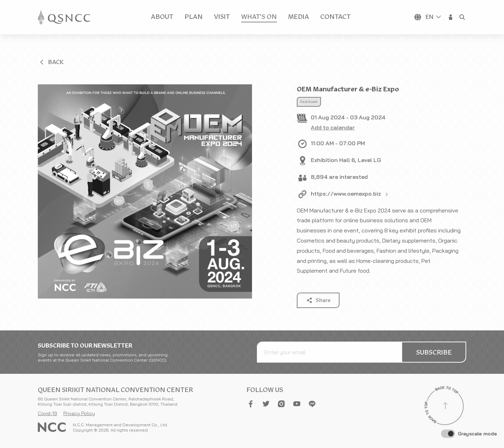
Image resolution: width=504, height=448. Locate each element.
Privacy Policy (79, 413)
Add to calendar (333, 127)
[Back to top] (445, 407)
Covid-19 (47, 413)
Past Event (309, 102)
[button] (451, 17)
